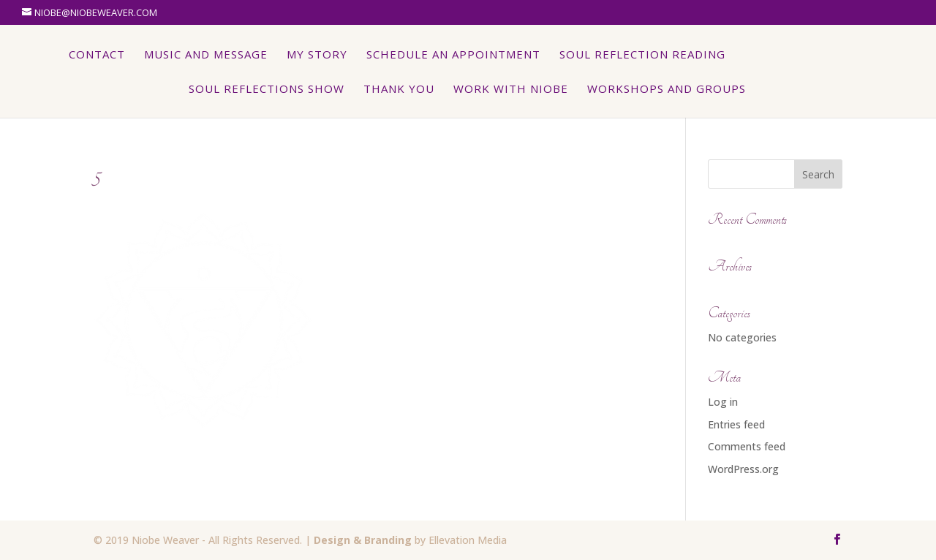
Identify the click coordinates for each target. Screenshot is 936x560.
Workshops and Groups (667, 90)
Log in (723, 402)
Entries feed (736, 424)
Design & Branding (363, 540)
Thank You (399, 90)
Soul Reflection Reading (643, 55)
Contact (98, 55)
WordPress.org (743, 469)
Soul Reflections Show (267, 90)
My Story (318, 55)
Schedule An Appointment (454, 55)
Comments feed (747, 446)
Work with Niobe (511, 90)
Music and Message (207, 55)
